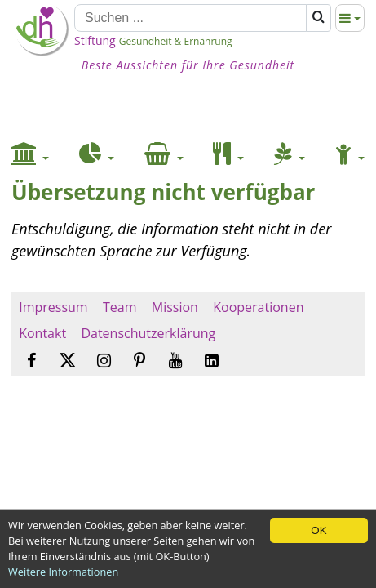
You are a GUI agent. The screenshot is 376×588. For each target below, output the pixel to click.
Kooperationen (259, 307)
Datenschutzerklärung (148, 333)
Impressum (53, 307)
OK (318, 530)
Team (120, 307)
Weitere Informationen (63, 572)
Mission (175, 307)
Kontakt (42, 333)
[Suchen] (190, 18)
